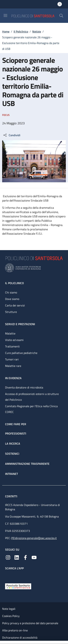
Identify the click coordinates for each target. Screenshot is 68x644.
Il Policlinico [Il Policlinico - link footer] (15, 283)
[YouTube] (34, 557)
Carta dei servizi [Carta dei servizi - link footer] (15, 305)
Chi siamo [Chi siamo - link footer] (11, 292)
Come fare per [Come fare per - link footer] (16, 424)
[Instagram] (8, 557)
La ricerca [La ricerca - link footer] (13, 444)
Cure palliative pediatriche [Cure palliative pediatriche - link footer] (21, 353)
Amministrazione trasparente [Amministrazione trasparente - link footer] (27, 464)
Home (6, 31)
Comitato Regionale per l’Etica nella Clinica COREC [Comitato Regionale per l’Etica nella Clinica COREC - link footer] (31, 409)
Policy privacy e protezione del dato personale (30, 623)
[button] (61, 16)
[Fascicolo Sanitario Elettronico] (18, 586)
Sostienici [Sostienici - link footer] (12, 454)
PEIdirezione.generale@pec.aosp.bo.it (34, 538)
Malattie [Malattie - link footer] (10, 333)
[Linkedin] (17, 557)
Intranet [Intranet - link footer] (12, 474)
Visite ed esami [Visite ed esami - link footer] (14, 340)
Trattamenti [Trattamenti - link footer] (12, 346)
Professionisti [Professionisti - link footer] (16, 433)
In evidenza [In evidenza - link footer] (13, 378)
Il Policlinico (21, 31)
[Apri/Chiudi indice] (2, 642)
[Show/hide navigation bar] (5, 15)
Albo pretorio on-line (15, 630)
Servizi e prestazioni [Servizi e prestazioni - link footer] (20, 324)
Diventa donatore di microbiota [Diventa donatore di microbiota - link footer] (24, 387)
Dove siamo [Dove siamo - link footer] (12, 299)
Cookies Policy (11, 616)
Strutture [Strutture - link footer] (11, 312)
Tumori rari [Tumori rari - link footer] (12, 359)
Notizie (37, 31)
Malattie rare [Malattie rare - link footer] (13, 366)
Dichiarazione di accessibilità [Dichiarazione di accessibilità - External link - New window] (20, 638)
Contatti (12, 496)
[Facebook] (25, 557)
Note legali (9, 609)
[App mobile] (8, 576)
